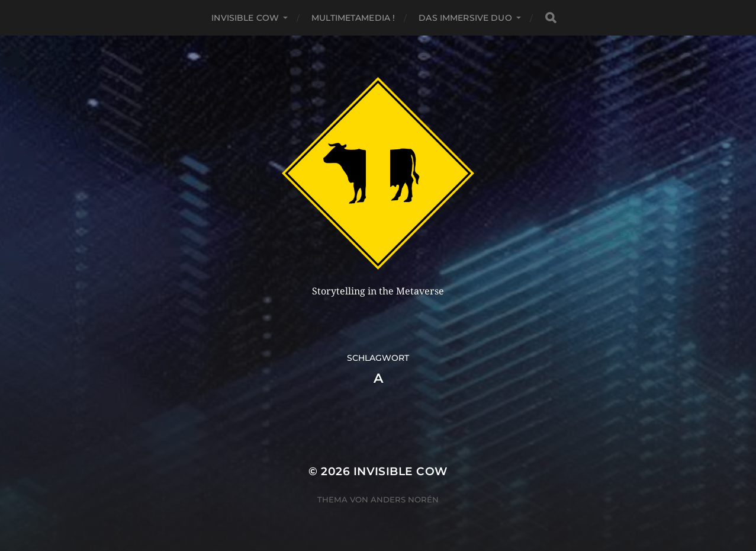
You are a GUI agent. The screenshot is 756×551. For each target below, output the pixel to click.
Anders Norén (405, 499)
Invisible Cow (245, 18)
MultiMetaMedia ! (353, 18)
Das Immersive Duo (465, 18)
